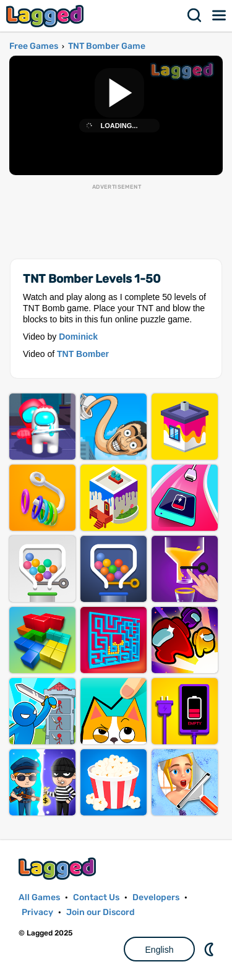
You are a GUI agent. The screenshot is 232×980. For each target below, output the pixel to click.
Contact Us (96, 897)
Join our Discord (101, 912)
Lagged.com (59, 868)
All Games (39, 897)
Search (195, 15)
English (160, 950)
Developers (156, 897)
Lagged (46, 16)
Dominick (78, 337)
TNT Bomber (83, 354)
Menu (220, 15)
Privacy (37, 912)
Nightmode (210, 949)
